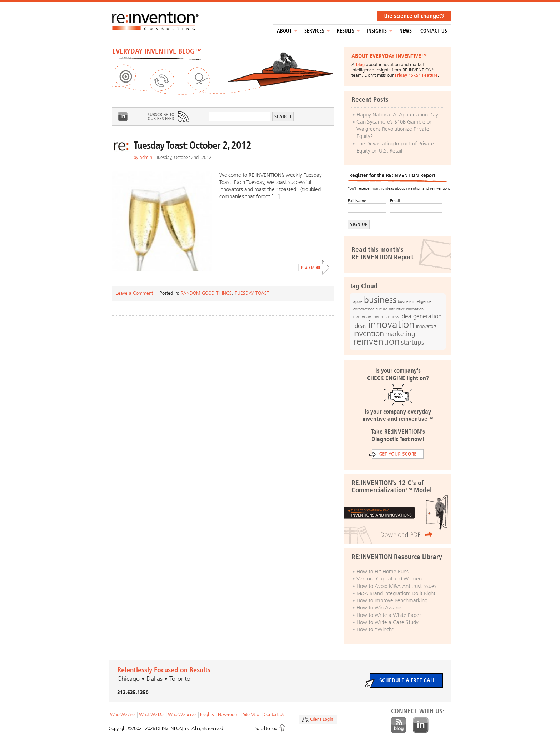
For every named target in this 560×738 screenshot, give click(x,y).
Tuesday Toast (252, 293)
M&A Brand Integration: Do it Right (396, 593)
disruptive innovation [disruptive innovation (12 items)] (406, 309)
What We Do (151, 715)
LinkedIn (123, 116)
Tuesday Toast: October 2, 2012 (192, 145)
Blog (399, 725)
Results (346, 31)
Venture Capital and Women (389, 579)
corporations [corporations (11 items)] (364, 309)
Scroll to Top (266, 729)
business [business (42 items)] (380, 300)
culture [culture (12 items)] (382, 309)
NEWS (406, 31)
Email (395, 201)
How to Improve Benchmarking (392, 600)
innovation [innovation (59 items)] (391, 324)
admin (146, 157)
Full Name (357, 201)
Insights (377, 31)
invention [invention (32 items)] (369, 333)
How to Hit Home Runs (382, 572)
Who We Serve (182, 715)
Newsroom (228, 715)
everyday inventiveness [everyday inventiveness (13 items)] (376, 317)
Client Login (322, 719)
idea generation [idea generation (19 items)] (421, 316)
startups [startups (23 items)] (412, 343)
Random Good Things (206, 293)
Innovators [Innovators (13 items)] (426, 326)
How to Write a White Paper (389, 615)
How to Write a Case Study (387, 622)
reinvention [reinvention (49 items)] (376, 341)
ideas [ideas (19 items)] (360, 326)
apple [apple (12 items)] (358, 301)
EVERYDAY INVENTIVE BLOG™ (157, 51)
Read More (314, 268)
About (284, 31)
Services (314, 31)
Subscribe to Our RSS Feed (168, 116)
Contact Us (434, 31)
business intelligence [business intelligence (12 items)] (415, 301)
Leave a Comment (134, 293)
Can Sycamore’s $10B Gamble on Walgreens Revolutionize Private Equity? (394, 129)
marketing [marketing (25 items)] (400, 334)
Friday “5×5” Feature (416, 75)
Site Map (251, 715)
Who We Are (122, 715)
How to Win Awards (379, 608)
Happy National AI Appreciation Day (397, 115)
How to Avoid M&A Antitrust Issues (396, 586)
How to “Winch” (376, 629)
